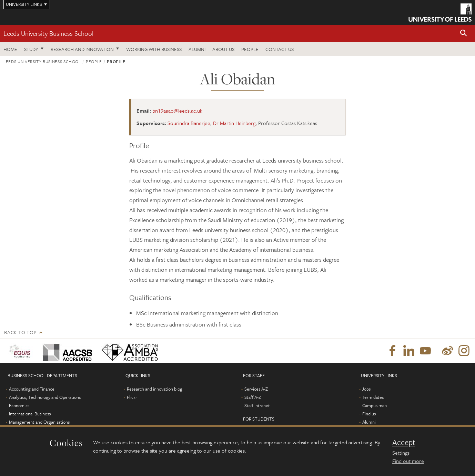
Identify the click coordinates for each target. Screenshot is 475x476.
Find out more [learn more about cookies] (408, 461)
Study (31, 49)
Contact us (280, 49)
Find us (369, 414)
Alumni (197, 49)
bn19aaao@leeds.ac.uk (177, 111)
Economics (19, 405)
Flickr (132, 397)
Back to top (20, 332)
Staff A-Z (253, 397)
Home (10, 49)
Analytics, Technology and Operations (45, 397)
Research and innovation (82, 49)
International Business (30, 414)
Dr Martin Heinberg (234, 123)
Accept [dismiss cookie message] (404, 442)
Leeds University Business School (48, 33)
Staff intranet (257, 405)
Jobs (366, 389)
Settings (401, 453)
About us (223, 49)
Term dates (373, 397)
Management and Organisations (39, 422)
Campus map (375, 405)
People (250, 49)
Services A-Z (256, 389)
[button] (464, 34)
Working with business (154, 49)
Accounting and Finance (32, 389)
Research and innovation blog (155, 389)
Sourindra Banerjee (189, 123)
